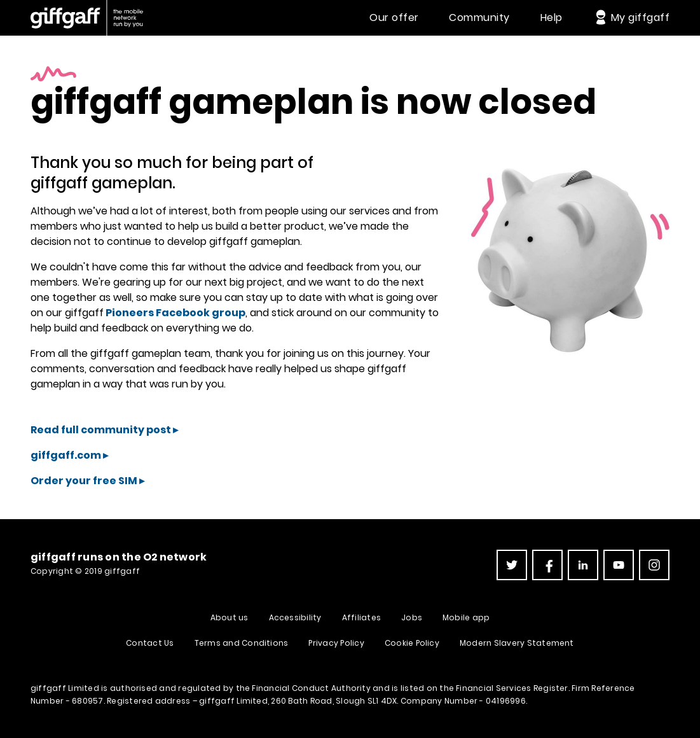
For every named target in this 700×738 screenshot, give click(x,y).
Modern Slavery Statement (517, 643)
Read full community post (101, 430)
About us (230, 617)
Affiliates (361, 617)
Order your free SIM (84, 481)
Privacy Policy (336, 643)
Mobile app (466, 617)
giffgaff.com (66, 455)
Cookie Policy (412, 643)
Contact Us (150, 643)
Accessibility (295, 617)
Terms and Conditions (242, 643)
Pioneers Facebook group (175, 313)
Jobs (412, 617)
